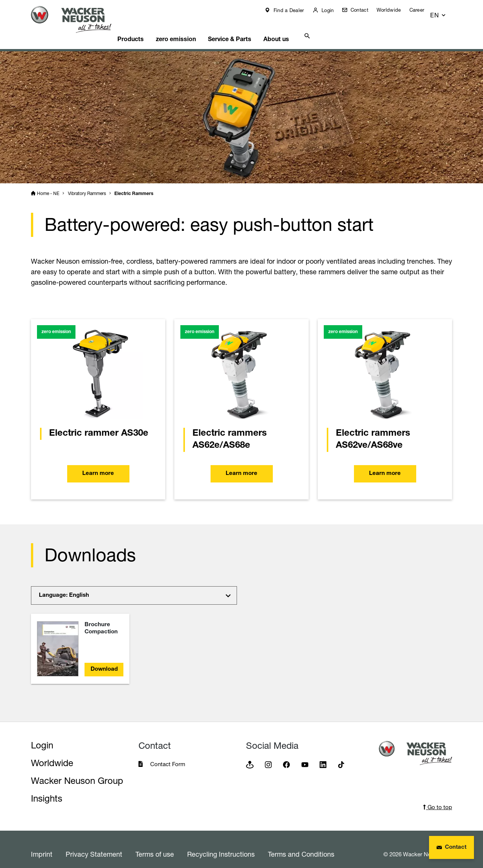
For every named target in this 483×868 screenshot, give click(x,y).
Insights (47, 789)
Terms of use (155, 845)
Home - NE (48, 184)
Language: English (64, 586)
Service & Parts (251, 28)
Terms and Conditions (301, 845)
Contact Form (168, 755)
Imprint (42, 845)
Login (332, 10)
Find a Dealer (293, 10)
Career (422, 10)
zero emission (193, 28)
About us (301, 28)
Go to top (438, 798)
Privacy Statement (94, 845)
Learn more (98, 465)
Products (144, 28)
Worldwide (395, 10)
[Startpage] (77, 19)
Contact (364, 10)
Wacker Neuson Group (77, 771)
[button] (445, 12)
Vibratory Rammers (87, 184)
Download (104, 660)
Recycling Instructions (221, 845)
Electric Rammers (134, 184)
